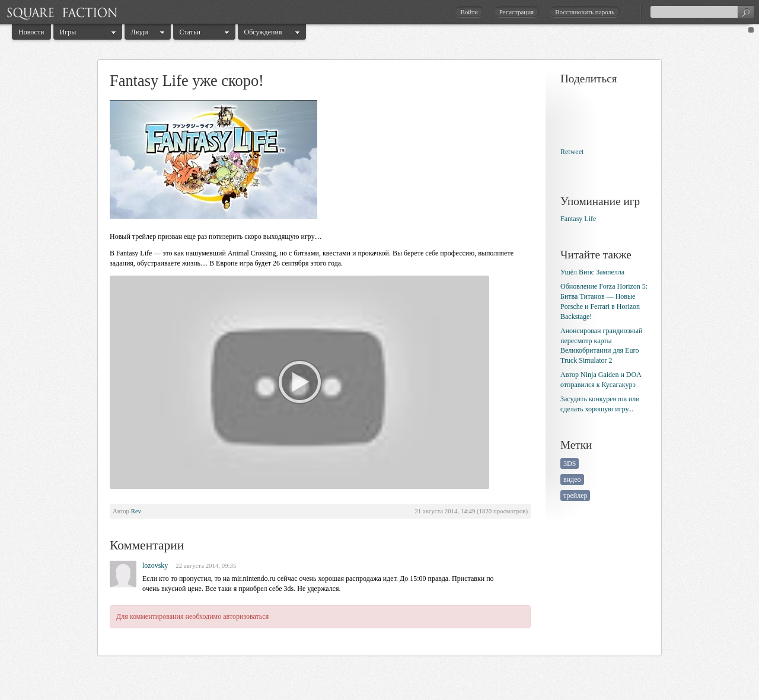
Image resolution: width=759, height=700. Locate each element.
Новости (31, 32)
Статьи (190, 32)
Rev (136, 511)
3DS (570, 464)
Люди (140, 32)
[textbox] (702, 12)
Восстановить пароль (585, 12)
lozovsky (155, 565)
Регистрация (516, 12)
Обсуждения (263, 32)
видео (572, 480)
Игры (68, 32)
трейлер (575, 496)
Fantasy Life (578, 219)
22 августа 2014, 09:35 (206, 565)
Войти (469, 12)
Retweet (572, 152)
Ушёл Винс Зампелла (592, 272)
